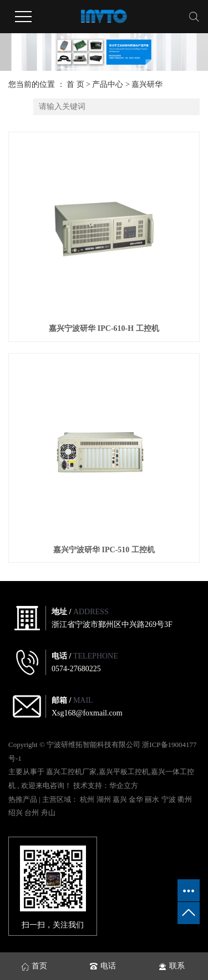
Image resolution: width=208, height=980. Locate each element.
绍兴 (16, 813)
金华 (137, 799)
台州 (32, 813)
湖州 (105, 799)
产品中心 (108, 84)
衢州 (185, 799)
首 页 (75, 84)
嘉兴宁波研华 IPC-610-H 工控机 (104, 328)
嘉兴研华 (147, 84)
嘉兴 (121, 799)
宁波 (169, 799)
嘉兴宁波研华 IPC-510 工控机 (104, 550)
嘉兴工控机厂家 (71, 772)
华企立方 (124, 785)
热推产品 (23, 799)
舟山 (48, 813)
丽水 (153, 799)
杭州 (88, 799)
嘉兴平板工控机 (124, 772)
